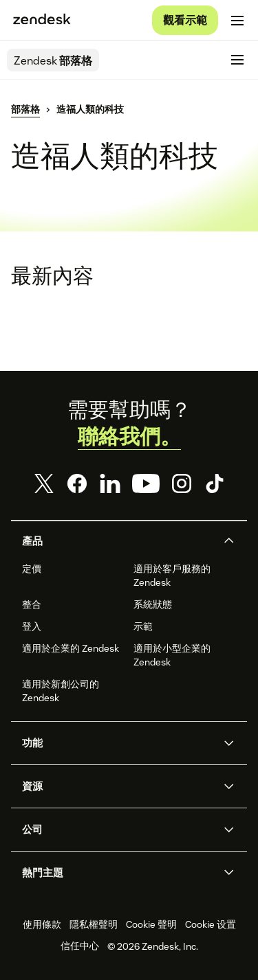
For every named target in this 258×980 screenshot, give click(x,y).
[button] (118, 541)
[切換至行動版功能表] (237, 21)
